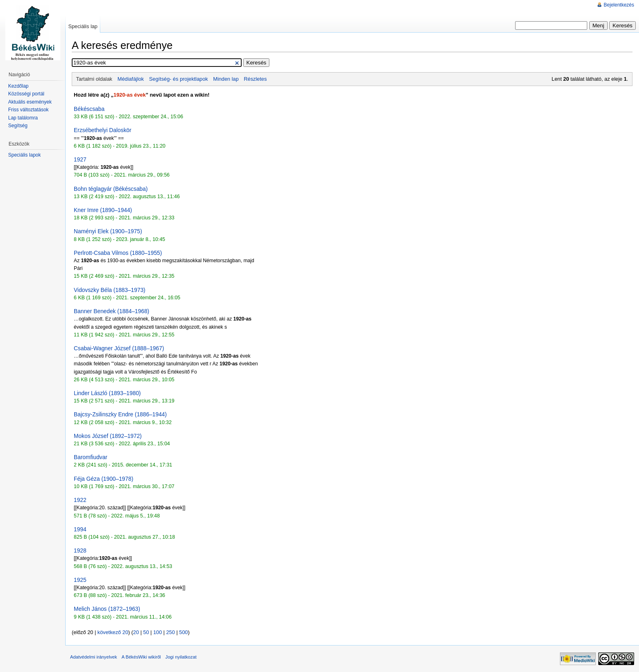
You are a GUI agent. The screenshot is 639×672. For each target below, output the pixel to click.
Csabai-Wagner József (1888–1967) (119, 348)
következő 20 (113, 632)
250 (171, 632)
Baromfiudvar (90, 457)
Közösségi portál (26, 94)
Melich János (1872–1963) (107, 609)
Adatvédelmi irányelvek (94, 657)
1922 (80, 500)
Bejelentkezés (619, 5)
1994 (80, 529)
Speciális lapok (24, 155)
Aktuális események (30, 102)
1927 (80, 159)
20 (136, 632)
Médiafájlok (131, 79)
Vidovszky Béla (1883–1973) (110, 290)
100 (158, 632)
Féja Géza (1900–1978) (104, 479)
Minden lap (226, 79)
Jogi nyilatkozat (181, 657)
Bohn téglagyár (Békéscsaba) (111, 189)
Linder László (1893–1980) (107, 393)
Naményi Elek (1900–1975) (108, 231)
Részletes (255, 79)
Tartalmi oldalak (94, 79)
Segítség (18, 126)
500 (184, 632)
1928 (80, 550)
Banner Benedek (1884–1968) (111, 311)
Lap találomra (23, 118)
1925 (80, 580)
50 (146, 632)
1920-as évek (130, 95)
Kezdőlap (18, 86)
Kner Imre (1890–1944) (103, 210)
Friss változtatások (28, 110)
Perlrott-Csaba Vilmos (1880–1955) (118, 253)
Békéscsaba (89, 109)
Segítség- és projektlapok (178, 79)
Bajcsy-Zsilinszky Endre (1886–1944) (120, 414)
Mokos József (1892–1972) (108, 436)
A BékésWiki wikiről (141, 657)
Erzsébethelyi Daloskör (102, 130)
